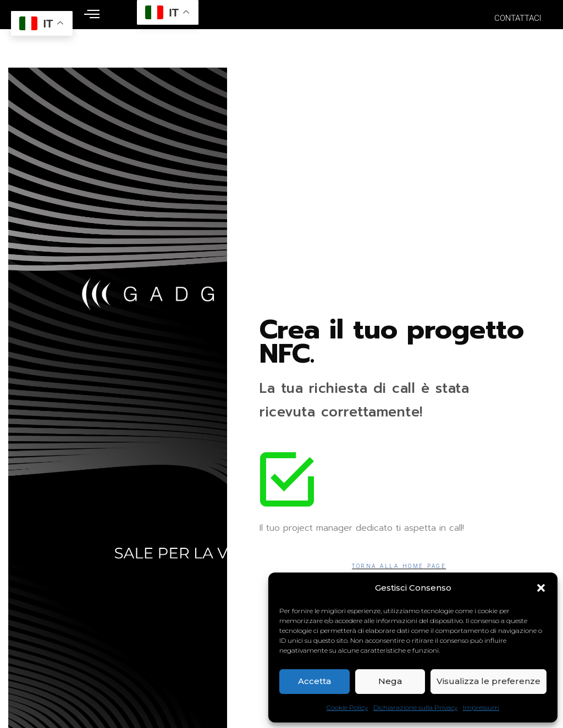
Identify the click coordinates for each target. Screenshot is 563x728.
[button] (541, 588)
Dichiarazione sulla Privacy (415, 707)
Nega (390, 681)
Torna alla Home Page (399, 566)
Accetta (314, 681)
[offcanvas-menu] (92, 15)
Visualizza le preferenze (489, 681)
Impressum (481, 707)
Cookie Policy (347, 707)
